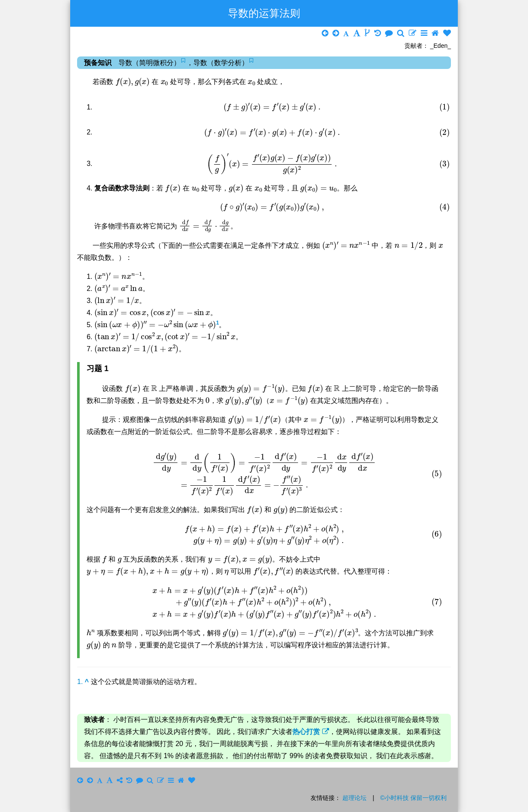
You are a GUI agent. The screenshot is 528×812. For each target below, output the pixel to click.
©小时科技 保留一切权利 (413, 798)
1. (83, 682)
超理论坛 (354, 798)
